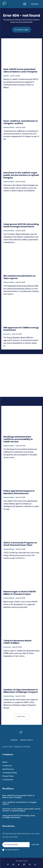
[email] (16, 845)
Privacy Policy (24, 850)
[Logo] (5, 4)
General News (9, 127)
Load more (22, 716)
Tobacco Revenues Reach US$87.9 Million (17, 642)
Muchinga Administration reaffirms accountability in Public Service (18, 439)
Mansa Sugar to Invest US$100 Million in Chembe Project (20, 593)
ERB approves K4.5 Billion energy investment (21, 329)
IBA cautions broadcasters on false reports (19, 277)
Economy (7, 334)
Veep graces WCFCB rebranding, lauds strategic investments (21, 225)
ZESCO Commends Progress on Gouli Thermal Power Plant (20, 544)
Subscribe (35, 845)
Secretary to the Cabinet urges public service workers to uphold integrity (21, 175)
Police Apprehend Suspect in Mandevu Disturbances (19, 492)
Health (6, 76)
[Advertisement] (21, 375)
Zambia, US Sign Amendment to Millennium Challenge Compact (21, 691)
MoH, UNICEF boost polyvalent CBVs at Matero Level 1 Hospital (20, 70)
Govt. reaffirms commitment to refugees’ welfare (21, 122)
